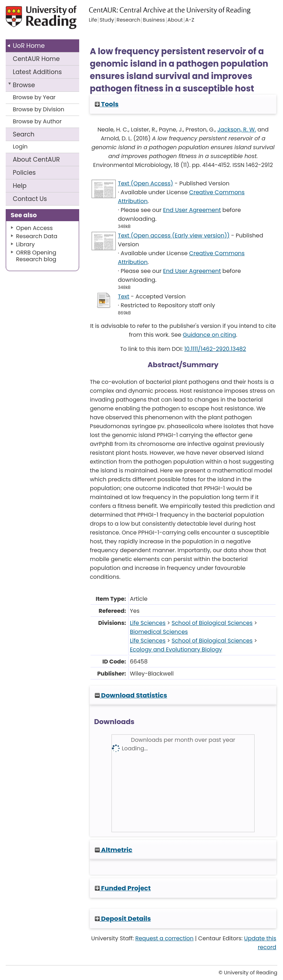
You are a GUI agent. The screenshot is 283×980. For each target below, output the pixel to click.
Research (128, 20)
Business (154, 20)
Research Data (37, 236)
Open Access (34, 228)
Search (24, 134)
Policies (24, 173)
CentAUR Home (36, 59)
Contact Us (30, 199)
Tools (107, 104)
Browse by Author (37, 121)
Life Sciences (148, 623)
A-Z (190, 20)
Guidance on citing (209, 335)
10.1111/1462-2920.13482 (215, 349)
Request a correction (164, 938)
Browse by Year (34, 97)
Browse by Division (39, 109)
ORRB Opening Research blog (36, 256)
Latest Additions (37, 72)
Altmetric (114, 850)
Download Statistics (131, 695)
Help (20, 186)
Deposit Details (123, 919)
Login (20, 147)
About (36, 159)
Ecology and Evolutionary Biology (176, 649)
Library (25, 244)
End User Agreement (192, 210)
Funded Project (123, 888)
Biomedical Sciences (159, 632)
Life (93, 20)
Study (107, 20)
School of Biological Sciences (212, 623)
